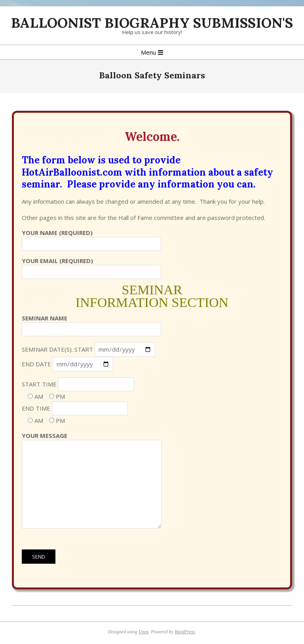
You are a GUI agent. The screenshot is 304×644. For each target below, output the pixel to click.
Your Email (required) (91, 266)
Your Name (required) (91, 238)
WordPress (185, 632)
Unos (143, 632)
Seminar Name (91, 324)
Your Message (92, 481)
